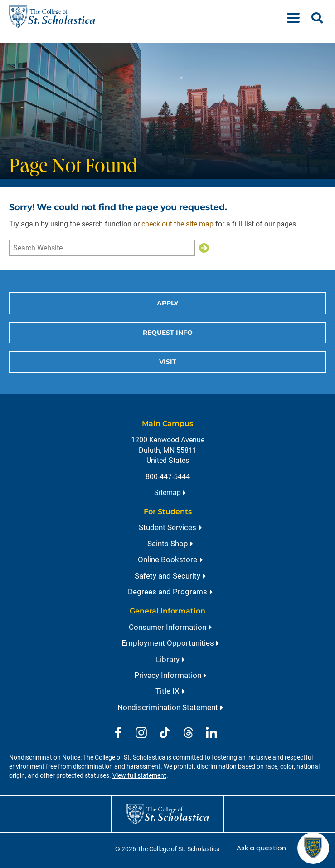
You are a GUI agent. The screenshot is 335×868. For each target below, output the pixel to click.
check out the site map (177, 224)
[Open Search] (317, 18)
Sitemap (167, 493)
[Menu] (297, 17)
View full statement (139, 776)
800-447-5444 (168, 477)
